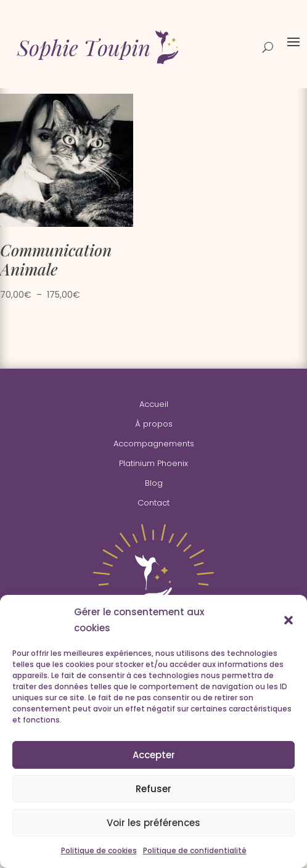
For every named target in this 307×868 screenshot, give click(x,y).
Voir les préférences (153, 823)
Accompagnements (154, 444)
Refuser (153, 789)
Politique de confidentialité (195, 850)
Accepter (154, 755)
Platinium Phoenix (153, 463)
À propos (154, 424)
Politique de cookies (99, 850)
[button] (289, 620)
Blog (154, 483)
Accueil (154, 404)
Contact (153, 503)
